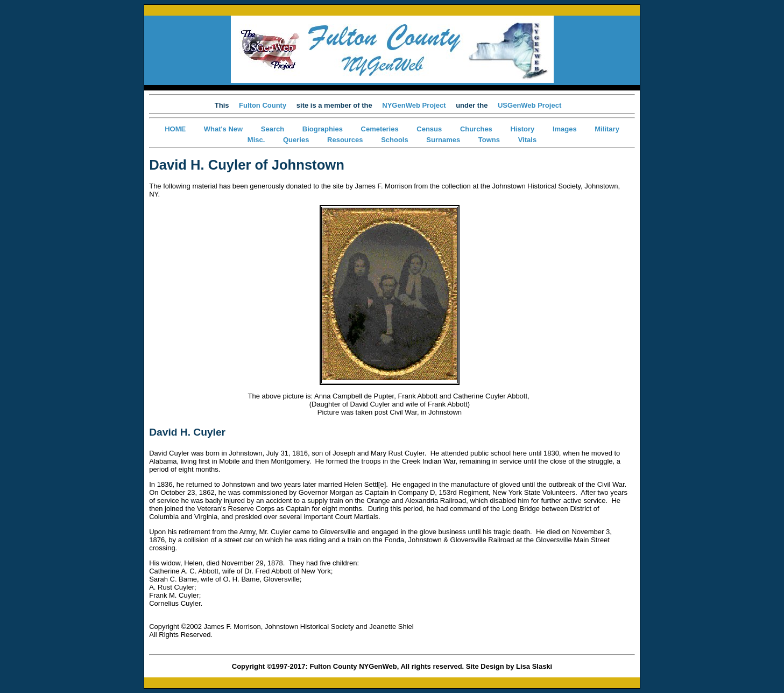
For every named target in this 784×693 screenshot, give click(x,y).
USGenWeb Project (529, 105)
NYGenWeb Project (414, 105)
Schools (395, 140)
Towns (489, 140)
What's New (223, 129)
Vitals (527, 140)
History (522, 129)
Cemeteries (380, 129)
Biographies (323, 129)
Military (607, 129)
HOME (175, 129)
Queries (296, 140)
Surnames (443, 140)
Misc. (256, 140)
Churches (476, 129)
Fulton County (263, 105)
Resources (345, 140)
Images (565, 129)
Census (429, 129)
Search (273, 129)
